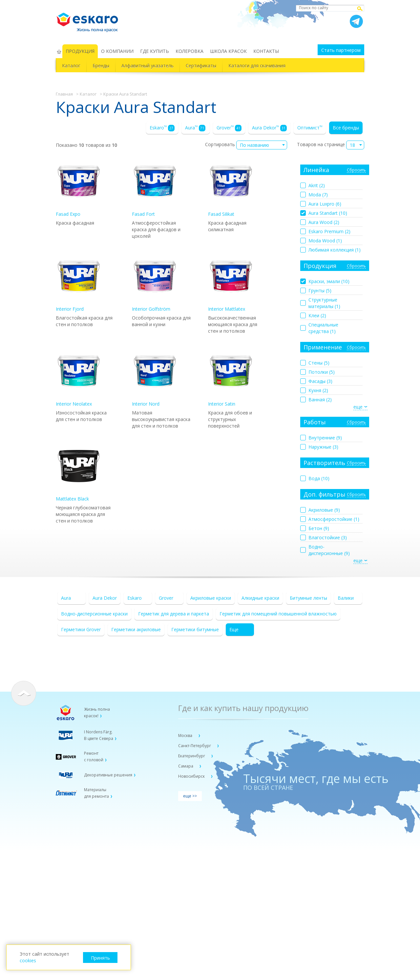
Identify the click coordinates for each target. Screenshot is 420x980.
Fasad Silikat (231, 188)
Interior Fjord (79, 283)
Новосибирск (192, 776)
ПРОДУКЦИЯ (80, 51)
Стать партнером (341, 50)
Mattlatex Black (79, 472)
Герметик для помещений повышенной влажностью (278, 614)
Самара (186, 766)
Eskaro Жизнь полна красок (91, 20)
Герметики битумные (195, 629)
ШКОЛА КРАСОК (228, 51)
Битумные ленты (308, 598)
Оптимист (310, 128)
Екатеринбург (192, 756)
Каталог (71, 66)
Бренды (101, 66)
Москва (186, 735)
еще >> (190, 796)
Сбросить (356, 170)
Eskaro (162, 128)
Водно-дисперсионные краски (94, 614)
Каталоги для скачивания (257, 66)
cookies (28, 960)
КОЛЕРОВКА (189, 51)
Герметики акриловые (136, 629)
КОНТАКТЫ (266, 51)
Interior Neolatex (79, 378)
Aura (195, 128)
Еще (234, 629)
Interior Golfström (155, 283)
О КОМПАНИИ (117, 51)
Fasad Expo (79, 188)
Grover (229, 128)
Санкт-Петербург (195, 746)
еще (358, 407)
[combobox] (262, 145)
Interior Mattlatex (231, 283)
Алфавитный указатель (147, 66)
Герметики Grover (81, 629)
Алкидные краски (260, 598)
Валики (346, 598)
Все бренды (346, 128)
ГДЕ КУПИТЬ (155, 51)
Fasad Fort (155, 188)
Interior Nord (155, 378)
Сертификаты (201, 66)
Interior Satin (231, 378)
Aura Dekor (269, 128)
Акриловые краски (211, 598)
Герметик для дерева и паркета (174, 614)
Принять (100, 958)
